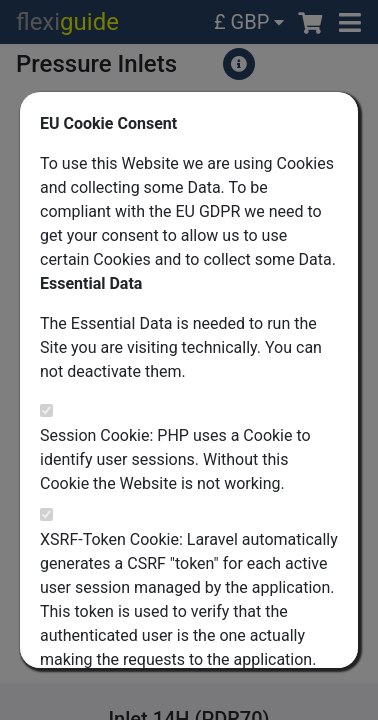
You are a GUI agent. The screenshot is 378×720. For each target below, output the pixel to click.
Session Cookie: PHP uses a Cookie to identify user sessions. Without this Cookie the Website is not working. (175, 459)
